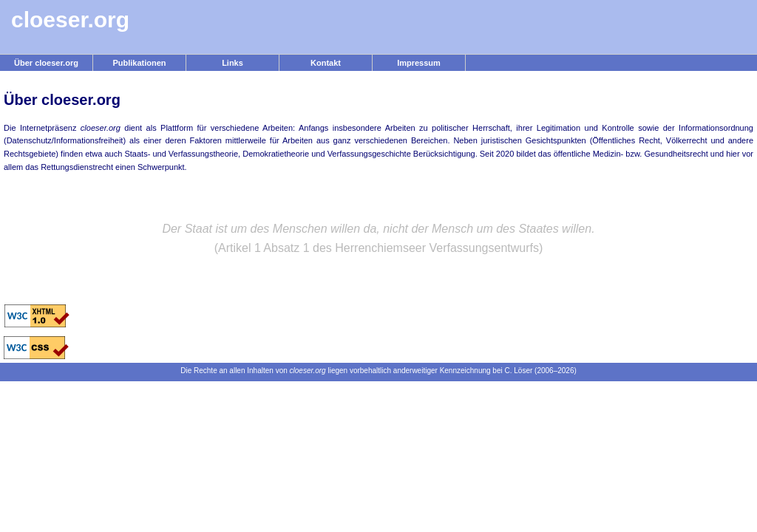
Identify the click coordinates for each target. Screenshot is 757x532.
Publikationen (139, 63)
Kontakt (326, 63)
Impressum (419, 63)
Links (232, 63)
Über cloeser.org (46, 63)
